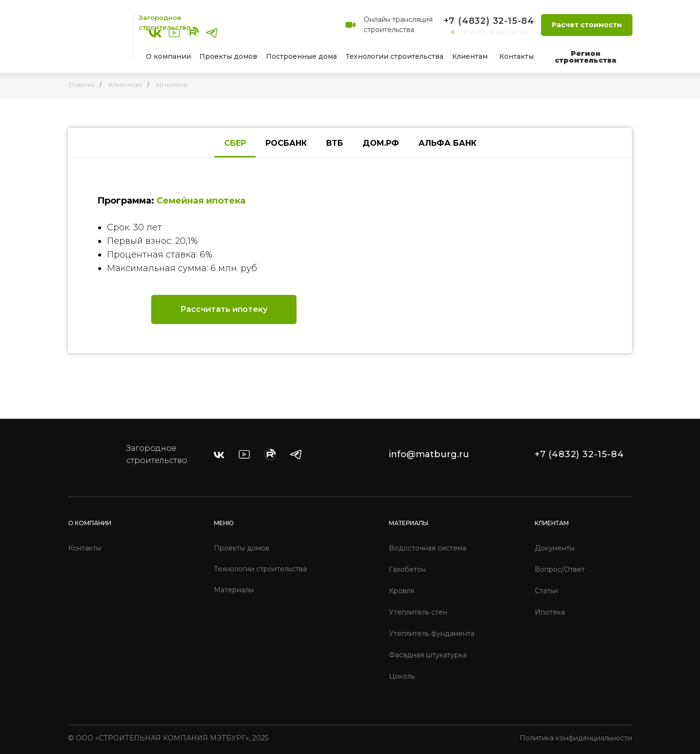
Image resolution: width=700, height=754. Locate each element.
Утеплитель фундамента (432, 634)
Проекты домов (242, 548)
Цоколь (402, 676)
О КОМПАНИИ (90, 523)
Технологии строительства (260, 569)
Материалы (234, 590)
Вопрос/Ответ (560, 569)
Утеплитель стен (418, 612)
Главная (81, 85)
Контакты (85, 548)
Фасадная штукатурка (428, 655)
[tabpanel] (350, 256)
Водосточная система (428, 548)
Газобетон (407, 569)
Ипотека (171, 85)
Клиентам (125, 85)
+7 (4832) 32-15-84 (489, 21)
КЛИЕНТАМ (552, 523)
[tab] (235, 143)
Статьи (546, 591)
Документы (555, 548)
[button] (587, 25)
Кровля (402, 591)
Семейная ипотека (201, 201)
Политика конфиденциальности (576, 738)
